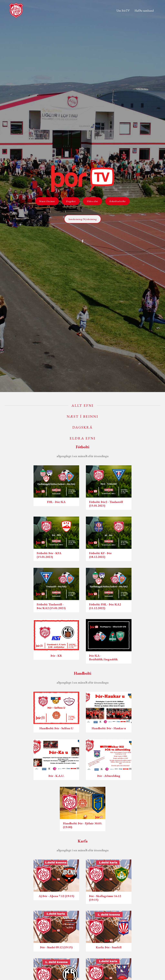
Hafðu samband (144, 11)
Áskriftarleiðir (117, 201)
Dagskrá (71, 201)
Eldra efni (92, 201)
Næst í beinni (47, 201)
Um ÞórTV (123, 11)
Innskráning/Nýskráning (83, 219)
